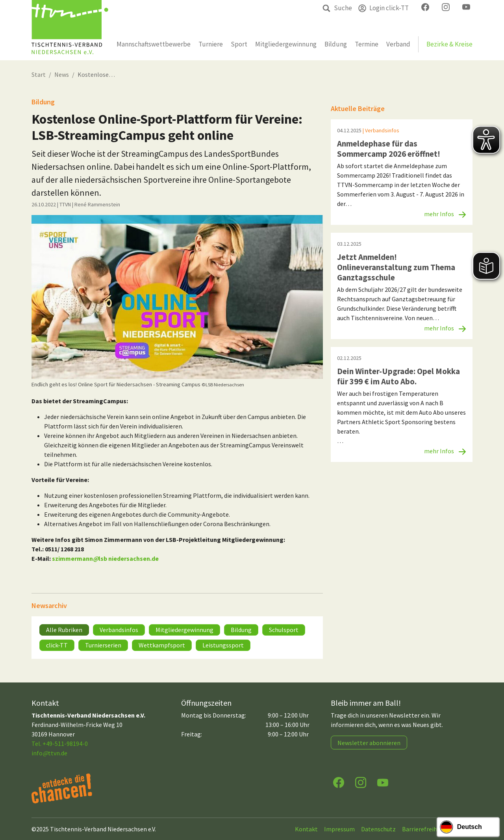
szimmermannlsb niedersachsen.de (105, 558)
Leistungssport (223, 645)
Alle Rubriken (64, 630)
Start (39, 74)
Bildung (241, 630)
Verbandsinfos (119, 630)
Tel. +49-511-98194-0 (60, 744)
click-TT (57, 645)
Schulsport (284, 630)
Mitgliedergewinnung (184, 630)
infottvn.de (49, 753)
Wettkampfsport (162, 645)
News (62, 74)
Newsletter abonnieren (369, 743)
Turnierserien (103, 645)
